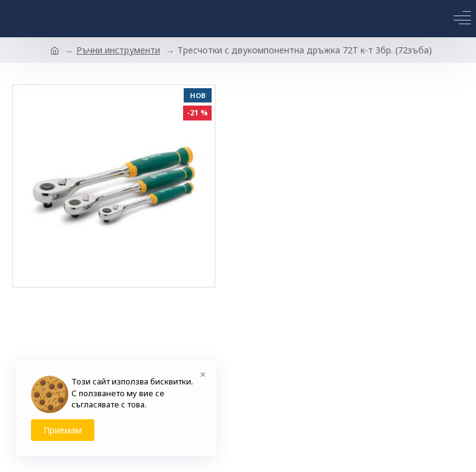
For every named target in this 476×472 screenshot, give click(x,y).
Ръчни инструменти (118, 50)
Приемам (63, 430)
